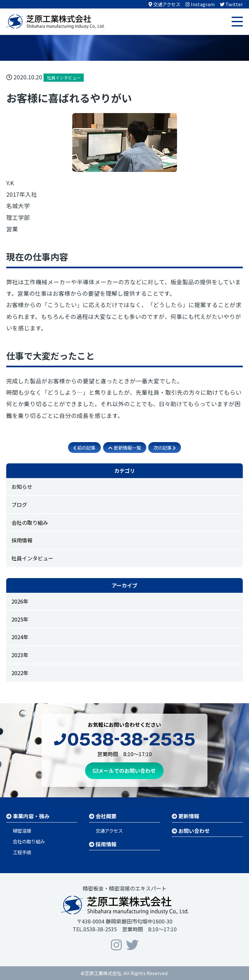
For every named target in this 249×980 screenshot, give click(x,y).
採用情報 (22, 540)
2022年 (20, 673)
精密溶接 (22, 831)
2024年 (20, 637)
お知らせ (22, 487)
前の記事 (84, 448)
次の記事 (165, 448)
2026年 (20, 601)
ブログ (19, 505)
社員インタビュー (32, 558)
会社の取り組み (30, 523)
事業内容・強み (28, 816)
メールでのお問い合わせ (124, 771)
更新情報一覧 (125, 448)
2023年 (20, 655)
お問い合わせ (191, 831)
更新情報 (186, 816)
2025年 (20, 619)
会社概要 (103, 816)
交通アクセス (109, 831)
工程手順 (22, 852)
